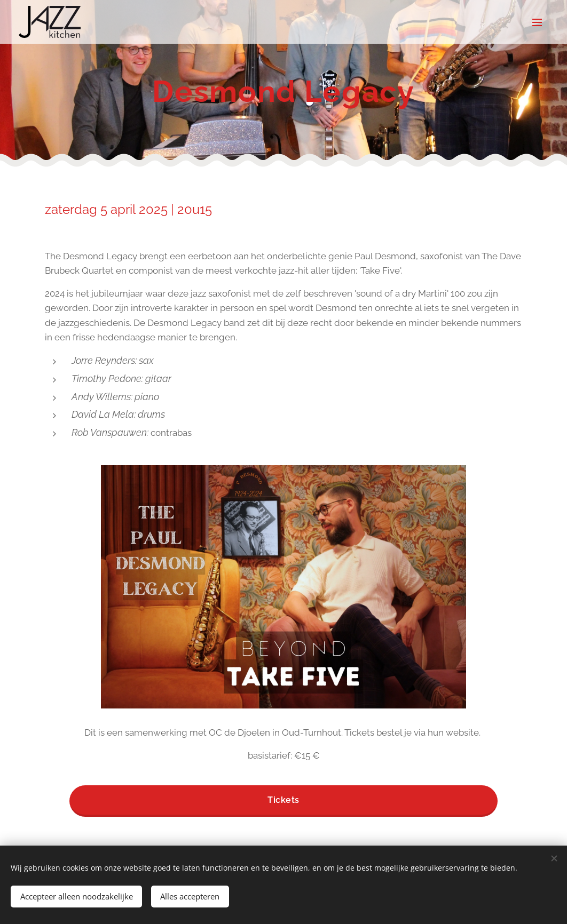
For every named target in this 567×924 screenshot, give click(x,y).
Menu (537, 22)
